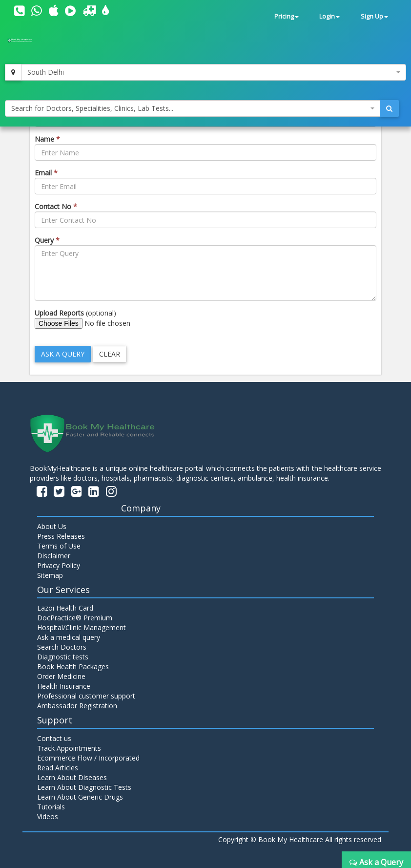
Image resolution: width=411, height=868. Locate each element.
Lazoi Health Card (65, 608)
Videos (48, 816)
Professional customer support (86, 696)
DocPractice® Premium (75, 618)
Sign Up (374, 16)
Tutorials (51, 807)
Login (329, 16)
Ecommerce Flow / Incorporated (88, 758)
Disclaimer (54, 556)
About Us (52, 526)
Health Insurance (64, 686)
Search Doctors (62, 647)
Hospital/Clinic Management (82, 627)
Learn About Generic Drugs (80, 797)
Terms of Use (59, 546)
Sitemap (50, 575)
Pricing (287, 16)
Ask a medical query (69, 637)
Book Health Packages (73, 667)
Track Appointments (69, 748)
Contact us (54, 738)
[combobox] (214, 72)
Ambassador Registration (77, 706)
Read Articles (58, 768)
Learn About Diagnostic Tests (84, 787)
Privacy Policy (59, 565)
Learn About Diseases (72, 777)
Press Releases (61, 536)
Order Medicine (61, 676)
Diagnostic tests (63, 657)
